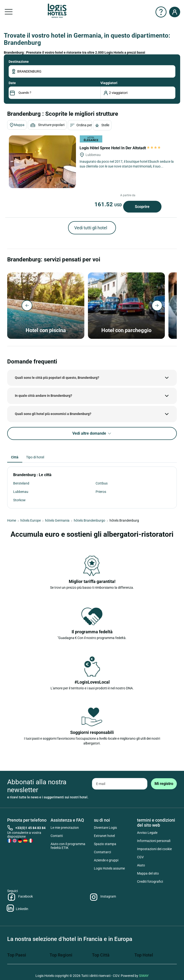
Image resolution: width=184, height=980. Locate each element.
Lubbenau (21, 492)
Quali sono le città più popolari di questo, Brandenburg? (57, 378)
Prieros (101, 492)
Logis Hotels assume (109, 868)
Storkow (19, 500)
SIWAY (144, 976)
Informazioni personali (154, 841)
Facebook (20, 897)
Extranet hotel (104, 836)
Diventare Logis (105, 828)
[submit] (164, 784)
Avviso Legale (147, 833)
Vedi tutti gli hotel (91, 228)
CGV (140, 857)
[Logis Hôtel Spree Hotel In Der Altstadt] (42, 162)
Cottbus (102, 483)
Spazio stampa (105, 844)
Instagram (103, 897)
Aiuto (141, 865)
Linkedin (18, 908)
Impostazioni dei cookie (154, 849)
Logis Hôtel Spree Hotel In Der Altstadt (120, 148)
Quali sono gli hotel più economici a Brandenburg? (53, 414)
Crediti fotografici (150, 882)
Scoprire (142, 207)
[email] (120, 784)
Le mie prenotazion (65, 828)
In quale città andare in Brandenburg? (43, 396)
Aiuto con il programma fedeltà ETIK (68, 846)
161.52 (109, 204)
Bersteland (21, 483)
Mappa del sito (148, 873)
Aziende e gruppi (106, 860)
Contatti (57, 836)
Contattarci (102, 852)
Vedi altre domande (92, 434)
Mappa (17, 125)
